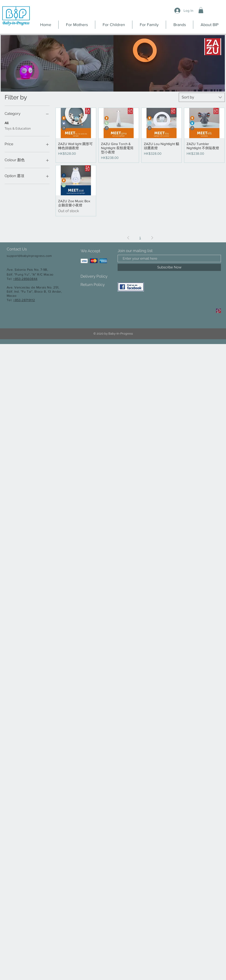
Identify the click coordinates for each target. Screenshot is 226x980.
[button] (201, 10)
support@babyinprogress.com (29, 256)
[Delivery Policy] (97, 276)
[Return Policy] (97, 285)
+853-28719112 (24, 300)
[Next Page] (152, 238)
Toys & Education (18, 128)
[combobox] (202, 97)
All (7, 123)
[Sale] (219, 311)
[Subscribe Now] (169, 267)
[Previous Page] (128, 238)
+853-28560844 (25, 279)
